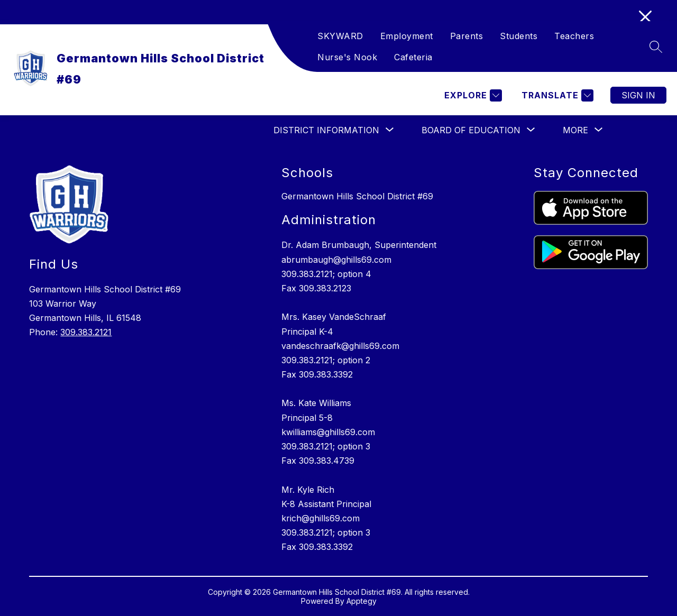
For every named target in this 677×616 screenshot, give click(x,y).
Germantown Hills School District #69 (357, 196)
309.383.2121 (86, 332)
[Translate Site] (556, 95)
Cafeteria (413, 57)
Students (519, 36)
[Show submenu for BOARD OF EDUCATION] (471, 130)
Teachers (574, 36)
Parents (467, 36)
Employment (407, 36)
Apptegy (362, 601)
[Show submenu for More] (575, 130)
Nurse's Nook (347, 57)
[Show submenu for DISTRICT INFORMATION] (326, 130)
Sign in (638, 95)
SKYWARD (340, 36)
